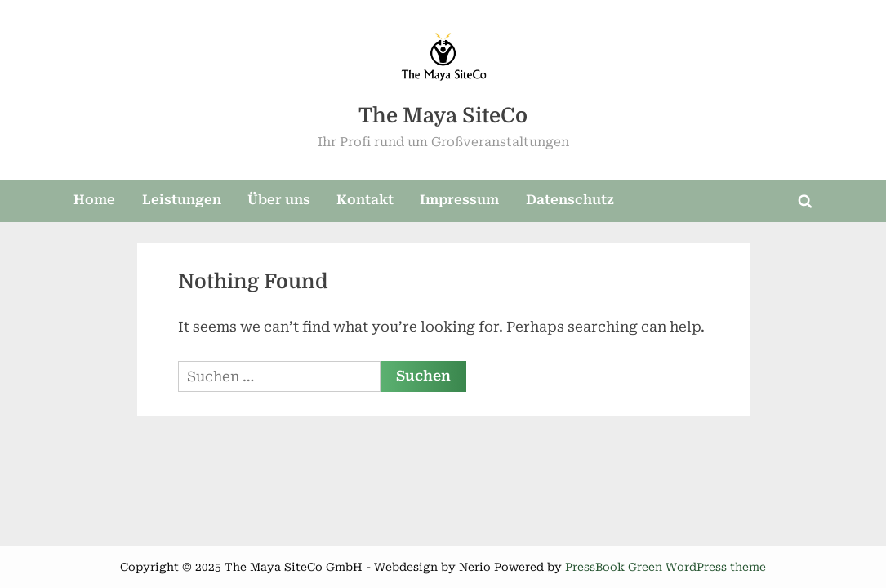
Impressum (459, 200)
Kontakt (365, 200)
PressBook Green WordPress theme (666, 567)
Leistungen (182, 200)
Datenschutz (570, 200)
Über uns (279, 200)
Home (94, 200)
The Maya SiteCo (443, 116)
